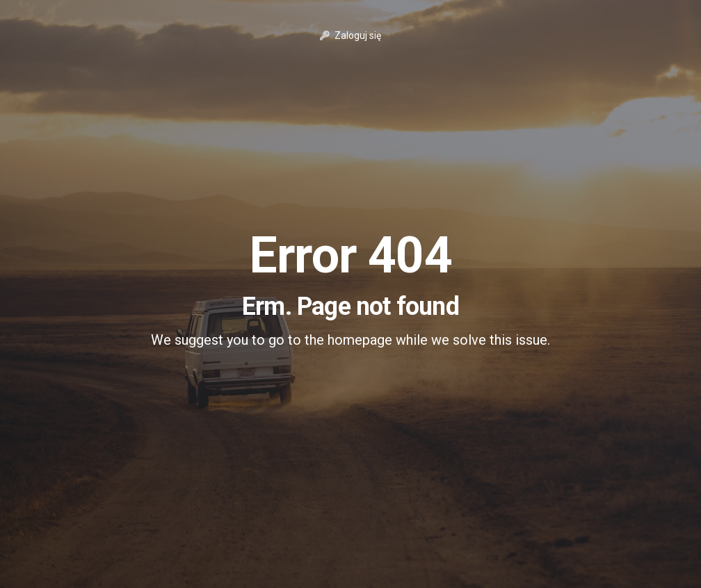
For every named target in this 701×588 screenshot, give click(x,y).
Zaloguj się (350, 35)
